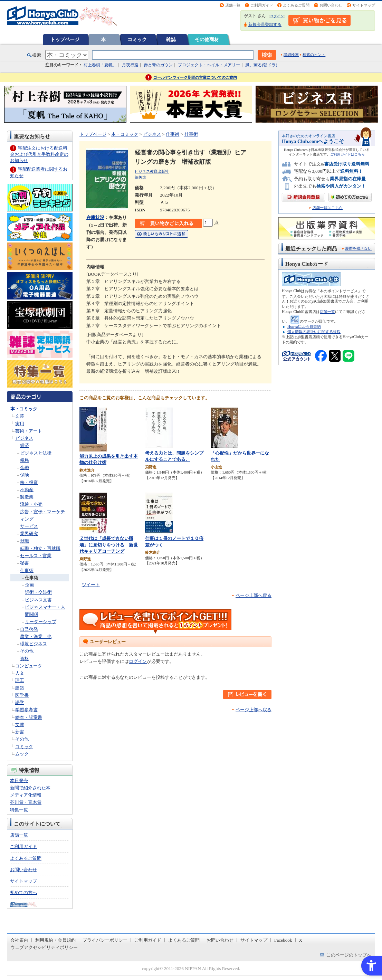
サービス (29, 526)
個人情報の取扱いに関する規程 (314, 332)
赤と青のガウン (158, 65)
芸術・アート (29, 431)
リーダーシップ (41, 622)
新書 (20, 732)
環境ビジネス (34, 644)
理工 (20, 680)
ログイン (277, 16)
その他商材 (207, 39)
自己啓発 (29, 629)
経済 (25, 445)
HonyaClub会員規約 (304, 326)
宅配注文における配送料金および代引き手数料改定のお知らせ (39, 154)
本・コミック (24, 409)
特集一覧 (19, 810)
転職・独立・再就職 (40, 548)
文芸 (20, 416)
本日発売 (19, 781)
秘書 (25, 563)
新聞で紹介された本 (30, 788)
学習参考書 (26, 710)
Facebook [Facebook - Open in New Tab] (283, 940)
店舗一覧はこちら (327, 208)
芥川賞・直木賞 (26, 802)
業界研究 (29, 534)
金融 (25, 468)
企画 (29, 585)
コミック (137, 39)
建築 (20, 688)
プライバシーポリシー (105, 940)
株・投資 (29, 482)
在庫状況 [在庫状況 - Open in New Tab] (95, 217)
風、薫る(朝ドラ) (261, 65)
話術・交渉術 (38, 592)
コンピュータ (29, 666)
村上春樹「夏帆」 (100, 65)
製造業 (27, 497)
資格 (25, 659)
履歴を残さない (358, 248)
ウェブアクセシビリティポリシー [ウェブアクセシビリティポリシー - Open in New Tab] (44, 947)
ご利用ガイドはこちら (347, 154)
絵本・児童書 (29, 717)
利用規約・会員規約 (55, 940)
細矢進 (140, 177)
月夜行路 (130, 65)
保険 (25, 475)
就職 (25, 541)
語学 (20, 702)
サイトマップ (364, 5)
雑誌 (171, 39)
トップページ (65, 39)
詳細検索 (291, 55)
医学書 (22, 695)
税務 (25, 460)
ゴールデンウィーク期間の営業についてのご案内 (195, 77)
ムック (22, 754)
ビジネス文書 (38, 600)
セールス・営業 (36, 556)
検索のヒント (314, 55)
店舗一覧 (233, 5)
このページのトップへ (349, 955)
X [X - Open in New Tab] (301, 940)
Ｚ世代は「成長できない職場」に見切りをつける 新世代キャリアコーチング (109, 545)
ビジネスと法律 (36, 453)
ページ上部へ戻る (254, 595)
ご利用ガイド (262, 5)
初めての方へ (23, 892)
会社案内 (19, 940)
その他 (27, 651)
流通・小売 (31, 504)
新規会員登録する (265, 25)
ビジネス (24, 438)
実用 (20, 424)
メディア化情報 (26, 795)
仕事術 (27, 570)
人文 (20, 673)
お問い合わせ (331, 5)
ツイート (91, 585)
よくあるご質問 (296, 5)
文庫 (20, 725)
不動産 (27, 490)
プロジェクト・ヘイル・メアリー (209, 65)
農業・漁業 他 (36, 636)
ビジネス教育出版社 (152, 171)
